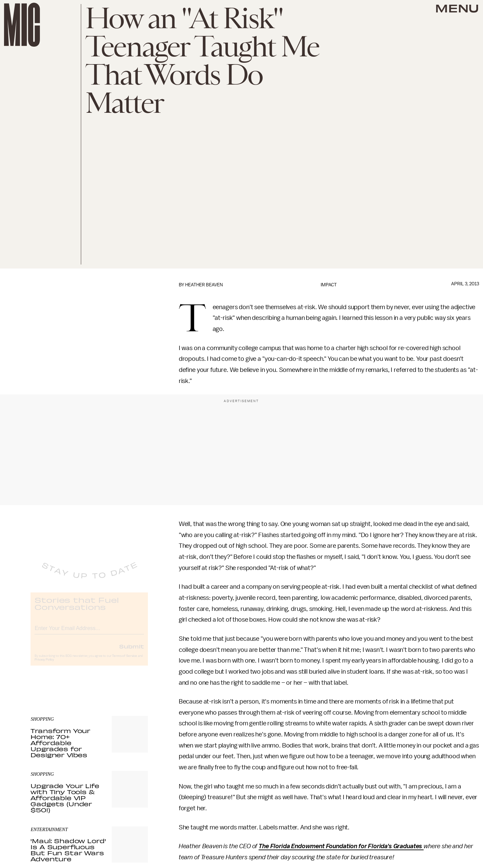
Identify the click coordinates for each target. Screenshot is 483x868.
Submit (131, 652)
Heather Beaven (204, 285)
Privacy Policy (44, 665)
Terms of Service (124, 661)
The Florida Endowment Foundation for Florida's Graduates (341, 846)
